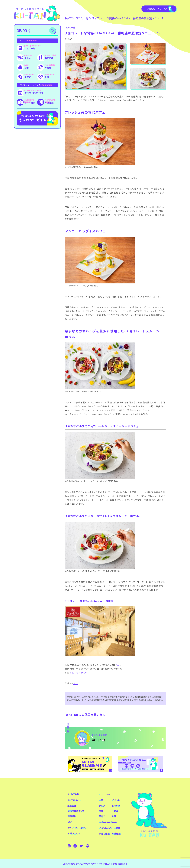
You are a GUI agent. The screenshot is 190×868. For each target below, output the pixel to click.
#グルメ (68, 39)
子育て (27, 77)
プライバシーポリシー (78, 828)
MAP (118, 665)
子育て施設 (30, 102)
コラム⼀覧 (82, 18)
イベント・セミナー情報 (34, 93)
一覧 (101, 800)
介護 (47, 77)
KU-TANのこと (74, 800)
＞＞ (75, 683)
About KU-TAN (158, 9)
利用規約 (72, 816)
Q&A (70, 822)
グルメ (27, 58)
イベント (116, 800)
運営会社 (72, 806)
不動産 (48, 68)
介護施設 (49, 102)
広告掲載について (76, 811)
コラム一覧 (30, 48)
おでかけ (49, 58)
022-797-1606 (78, 673)
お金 (26, 68)
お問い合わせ (74, 833)
